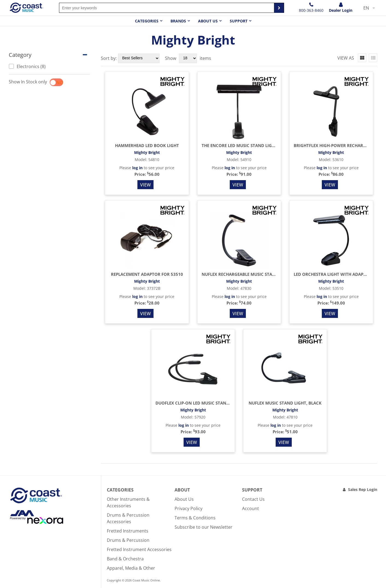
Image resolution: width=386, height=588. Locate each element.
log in (137, 168)
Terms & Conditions (195, 518)
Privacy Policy (188, 508)
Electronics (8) (27, 66)
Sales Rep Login (363, 489)
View (145, 185)
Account (251, 508)
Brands (178, 21)
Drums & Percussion (128, 540)
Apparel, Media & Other (131, 568)
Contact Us (253, 499)
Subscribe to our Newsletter (204, 527)
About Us (184, 499)
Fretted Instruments (128, 531)
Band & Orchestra (125, 559)
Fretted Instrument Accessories (139, 549)
